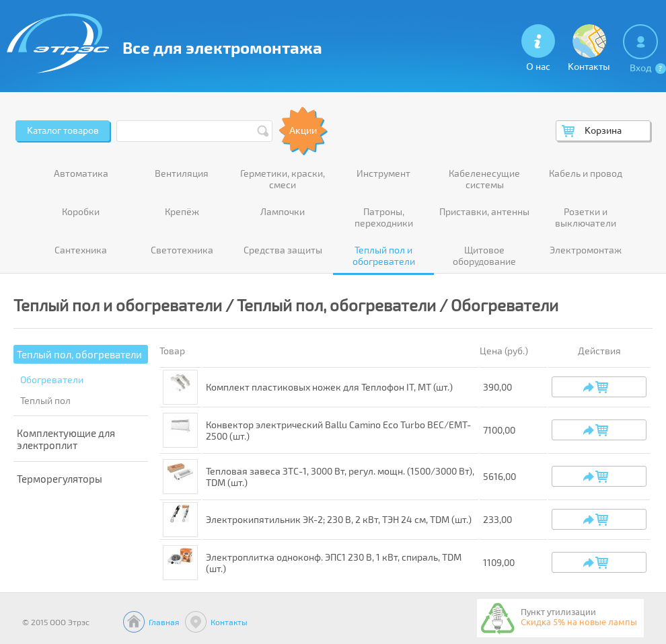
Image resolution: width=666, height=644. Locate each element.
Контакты (229, 622)
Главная (164, 622)
